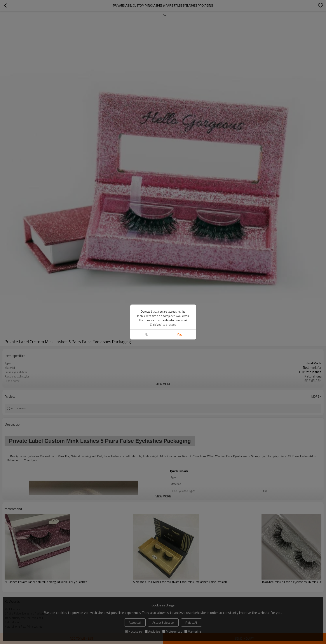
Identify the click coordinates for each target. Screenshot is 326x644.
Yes (179, 335)
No (147, 335)
